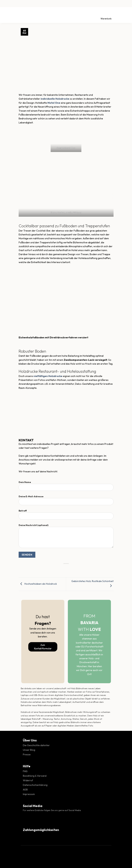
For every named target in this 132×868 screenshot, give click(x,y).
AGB (25, 790)
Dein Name (66, 487)
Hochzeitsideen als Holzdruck (38, 584)
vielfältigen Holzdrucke (48, 376)
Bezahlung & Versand (35, 776)
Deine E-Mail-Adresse (66, 501)
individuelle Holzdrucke (55, 99)
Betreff (66, 516)
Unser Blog (29, 750)
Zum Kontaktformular (43, 647)
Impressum (29, 794)
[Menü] (6, 15)
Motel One (54, 103)
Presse (27, 754)
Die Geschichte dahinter (36, 745)
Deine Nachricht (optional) (66, 537)
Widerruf (28, 780)
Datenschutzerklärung (35, 785)
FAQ (25, 771)
